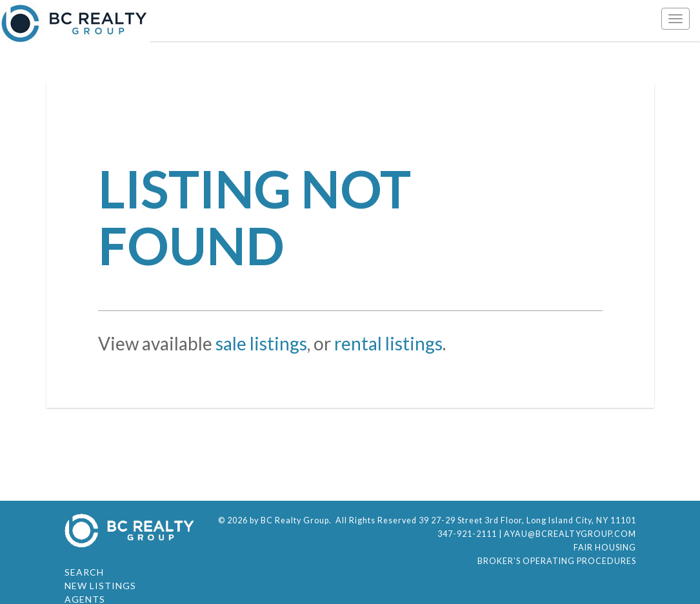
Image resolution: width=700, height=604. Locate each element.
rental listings (388, 343)
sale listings (261, 343)
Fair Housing (605, 548)
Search (84, 572)
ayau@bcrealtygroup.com (570, 534)
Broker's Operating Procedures (557, 561)
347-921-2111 (467, 534)
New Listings (100, 586)
